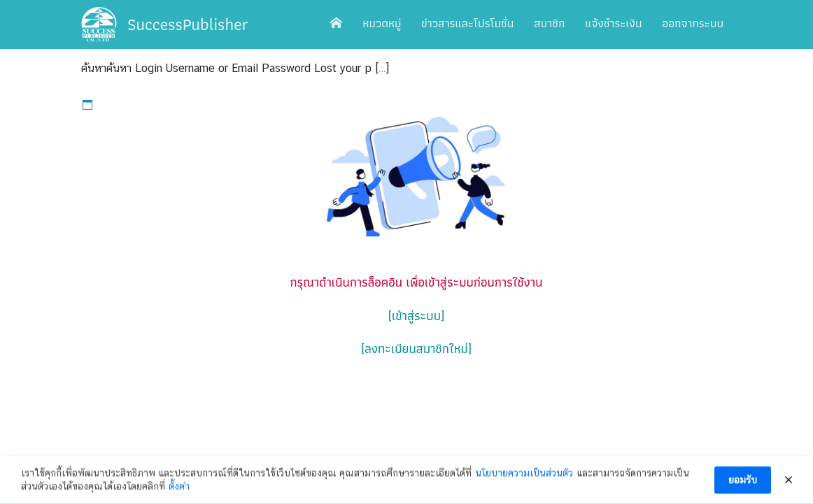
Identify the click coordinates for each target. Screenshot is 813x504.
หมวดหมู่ (382, 23)
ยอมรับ (743, 481)
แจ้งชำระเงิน (613, 23)
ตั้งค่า (179, 487)
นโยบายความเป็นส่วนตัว (524, 474)
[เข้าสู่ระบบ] (416, 316)
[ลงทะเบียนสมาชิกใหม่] (416, 348)
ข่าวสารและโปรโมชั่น (467, 23)
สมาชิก (549, 23)
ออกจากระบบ (693, 23)
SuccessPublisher (188, 24)
